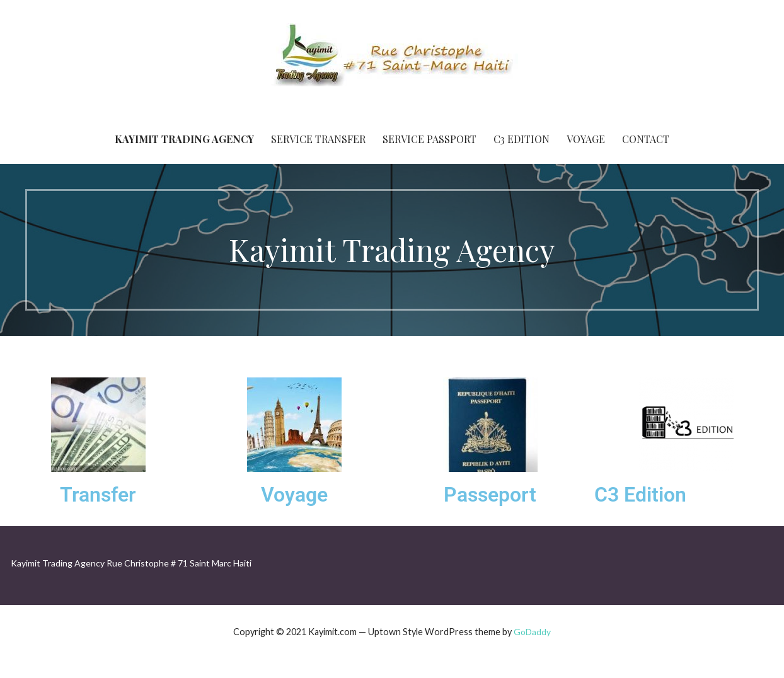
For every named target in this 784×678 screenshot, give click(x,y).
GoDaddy (532, 632)
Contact (646, 139)
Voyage (586, 139)
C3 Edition (522, 139)
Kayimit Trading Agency (184, 139)
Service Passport (429, 139)
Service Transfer (318, 139)
